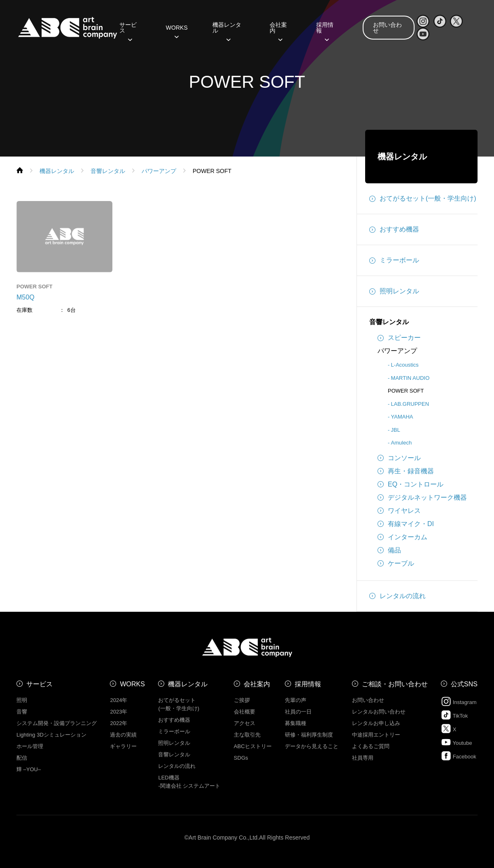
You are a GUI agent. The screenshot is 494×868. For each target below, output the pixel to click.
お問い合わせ (387, 28)
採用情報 (325, 30)
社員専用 (363, 758)
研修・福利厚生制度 (309, 735)
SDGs (241, 758)
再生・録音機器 (406, 471)
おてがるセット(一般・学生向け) (423, 199)
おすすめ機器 (394, 229)
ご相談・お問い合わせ (395, 684)
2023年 (119, 712)
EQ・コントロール (410, 484)
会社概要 (245, 712)
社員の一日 (298, 712)
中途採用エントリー (376, 735)
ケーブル (396, 564)
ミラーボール (394, 260)
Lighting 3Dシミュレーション (51, 735)
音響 (22, 712)
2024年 (119, 700)
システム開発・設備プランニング (57, 723)
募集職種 (296, 723)
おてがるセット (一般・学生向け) (179, 704)
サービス (128, 30)
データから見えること (312, 746)
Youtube (457, 742)
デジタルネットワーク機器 (422, 498)
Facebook (459, 756)
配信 (22, 758)
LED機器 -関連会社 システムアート (189, 782)
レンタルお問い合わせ (379, 712)
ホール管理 (30, 746)
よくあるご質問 (371, 746)
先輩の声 (296, 700)
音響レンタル (389, 322)
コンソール (399, 458)
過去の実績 (123, 735)
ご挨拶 (242, 700)
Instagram (459, 701)
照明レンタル (394, 291)
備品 (389, 550)
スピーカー (399, 338)
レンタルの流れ (397, 596)
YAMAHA (402, 417)
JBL (396, 430)
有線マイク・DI (406, 524)
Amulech (402, 443)
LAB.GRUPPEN (410, 404)
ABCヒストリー (253, 746)
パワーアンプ (397, 351)
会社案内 (278, 30)
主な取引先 (247, 735)
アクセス (245, 723)
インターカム (402, 537)
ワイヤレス (399, 511)
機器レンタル (227, 30)
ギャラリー (123, 746)
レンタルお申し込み (376, 723)
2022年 (119, 723)
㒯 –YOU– (29, 769)
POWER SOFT (406, 391)
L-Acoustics (405, 365)
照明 (22, 700)
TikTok (454, 715)
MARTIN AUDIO (410, 378)
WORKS (177, 30)
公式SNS (464, 684)
